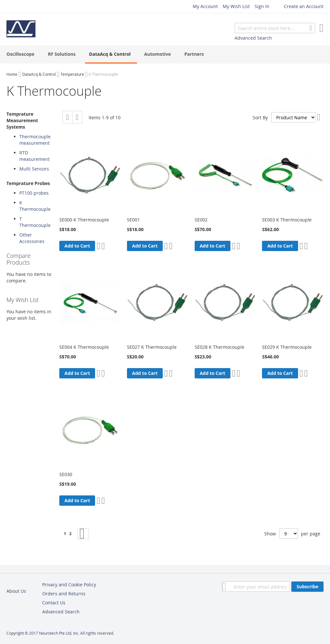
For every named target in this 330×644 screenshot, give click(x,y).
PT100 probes (34, 193)
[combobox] (275, 28)
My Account (205, 6)
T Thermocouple (35, 222)
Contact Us (54, 603)
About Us (16, 591)
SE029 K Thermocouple (287, 347)
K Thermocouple (35, 206)
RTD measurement (34, 156)
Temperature (72, 74)
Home (12, 74)
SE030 (66, 474)
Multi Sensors (34, 169)
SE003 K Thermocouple (287, 220)
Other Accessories (32, 238)
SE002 (201, 220)
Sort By (260, 117)
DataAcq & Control (39, 74)
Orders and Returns (64, 594)
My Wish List (236, 6)
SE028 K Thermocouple (219, 347)
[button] (98, 246)
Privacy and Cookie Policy (69, 585)
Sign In (262, 6)
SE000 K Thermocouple (84, 220)
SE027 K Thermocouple (152, 347)
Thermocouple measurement (35, 140)
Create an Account (304, 6)
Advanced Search (253, 38)
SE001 (133, 220)
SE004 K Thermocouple (84, 347)
